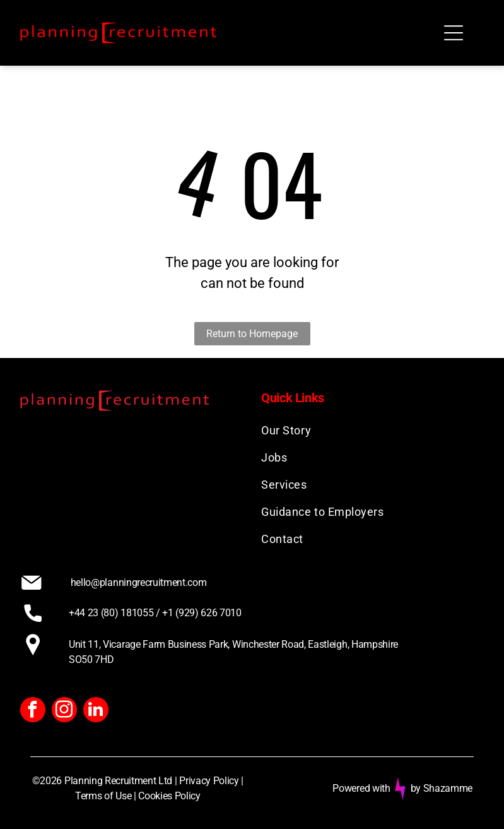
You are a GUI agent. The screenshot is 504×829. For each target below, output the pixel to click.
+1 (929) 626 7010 (202, 613)
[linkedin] (96, 711)
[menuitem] (372, 430)
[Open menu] (454, 33)
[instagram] (64, 711)
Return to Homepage (252, 334)
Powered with (361, 788)
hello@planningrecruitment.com (139, 582)
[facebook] (33, 711)
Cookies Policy (169, 796)
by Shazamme (442, 788)
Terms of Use (103, 796)
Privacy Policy (209, 781)
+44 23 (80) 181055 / (114, 613)
